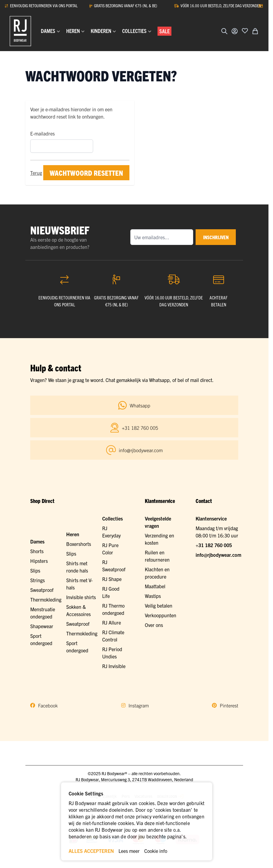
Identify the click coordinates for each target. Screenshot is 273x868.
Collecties (112, 518)
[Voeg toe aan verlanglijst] (245, 31)
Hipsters (39, 561)
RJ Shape (112, 579)
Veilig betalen (159, 605)
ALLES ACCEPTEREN (91, 851)
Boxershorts (79, 544)
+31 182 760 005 (214, 545)
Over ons (154, 625)
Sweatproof (42, 590)
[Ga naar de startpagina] (20, 31)
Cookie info (156, 851)
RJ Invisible (114, 666)
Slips (35, 570)
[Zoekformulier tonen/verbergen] (224, 31)
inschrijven (213, 237)
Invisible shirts (81, 597)
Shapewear (42, 626)
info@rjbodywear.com (218, 555)
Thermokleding (46, 599)
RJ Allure (112, 622)
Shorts (37, 551)
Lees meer (129, 851)
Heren (73, 534)
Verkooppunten (161, 615)
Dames (37, 541)
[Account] (235, 31)
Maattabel (155, 586)
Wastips (153, 596)
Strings (37, 580)
